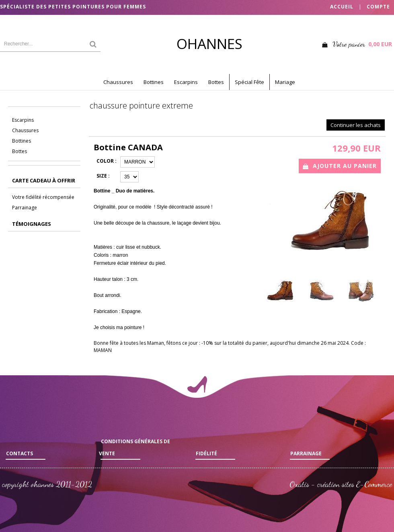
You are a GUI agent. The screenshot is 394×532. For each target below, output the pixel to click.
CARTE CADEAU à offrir (44, 180)
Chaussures (118, 82)
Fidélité (206, 453)
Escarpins (186, 82)
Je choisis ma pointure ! (119, 327)
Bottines (154, 82)
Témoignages (32, 224)
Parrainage (25, 208)
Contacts (19, 453)
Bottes (216, 82)
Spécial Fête (249, 82)
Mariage (285, 82)
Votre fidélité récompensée (43, 197)
